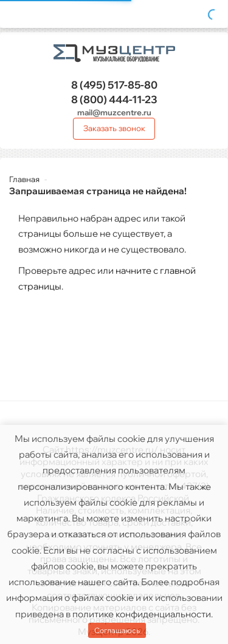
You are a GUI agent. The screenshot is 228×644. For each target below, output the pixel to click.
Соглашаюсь (117, 630)
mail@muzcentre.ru (114, 112)
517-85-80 (114, 85)
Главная (24, 179)
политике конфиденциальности (142, 614)
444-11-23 (114, 99)
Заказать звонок (114, 128)
